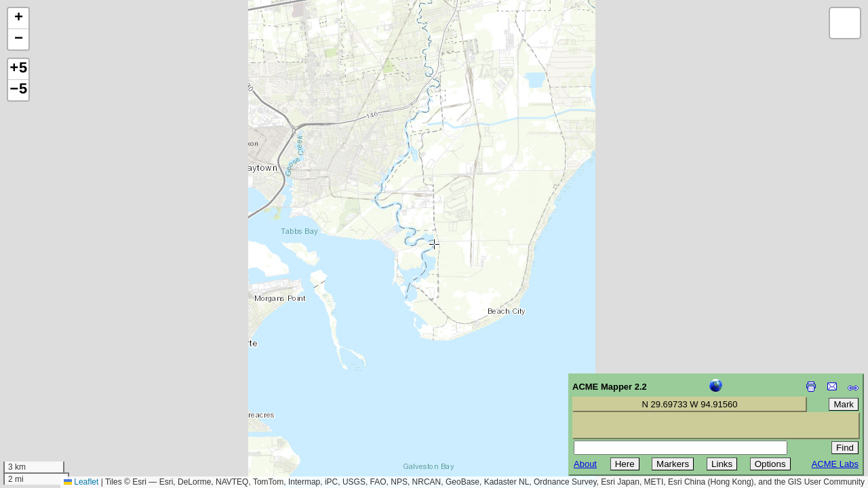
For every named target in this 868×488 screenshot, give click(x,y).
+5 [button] (18, 69)
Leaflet (81, 482)
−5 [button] (18, 90)
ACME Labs (835, 464)
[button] (18, 19)
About (585, 464)
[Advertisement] (72, 392)
